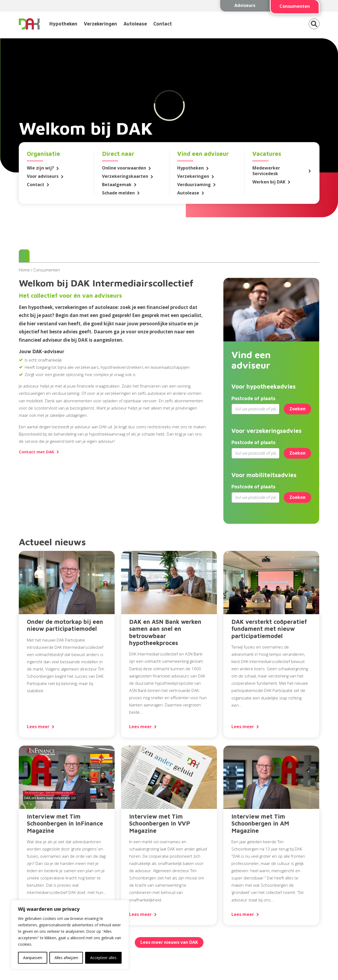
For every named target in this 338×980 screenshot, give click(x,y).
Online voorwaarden (124, 168)
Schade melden (118, 193)
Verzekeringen (100, 24)
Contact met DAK (37, 452)
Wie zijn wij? (40, 168)
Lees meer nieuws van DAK (169, 942)
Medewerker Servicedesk (266, 171)
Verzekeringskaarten (125, 176)
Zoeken (297, 409)
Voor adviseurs (43, 176)
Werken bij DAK (269, 182)
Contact (163, 24)
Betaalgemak (117, 185)
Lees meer (38, 727)
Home (24, 270)
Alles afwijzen (66, 958)
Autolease (135, 24)
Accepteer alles (103, 958)
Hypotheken (63, 24)
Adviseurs (245, 5)
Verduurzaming (194, 185)
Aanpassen (33, 958)
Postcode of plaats (253, 398)
